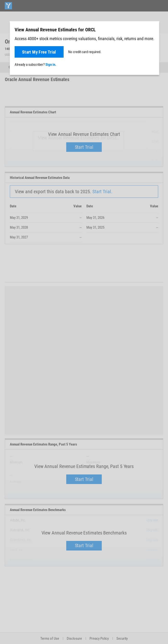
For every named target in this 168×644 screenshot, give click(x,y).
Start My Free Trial (39, 52)
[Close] (153, 29)
